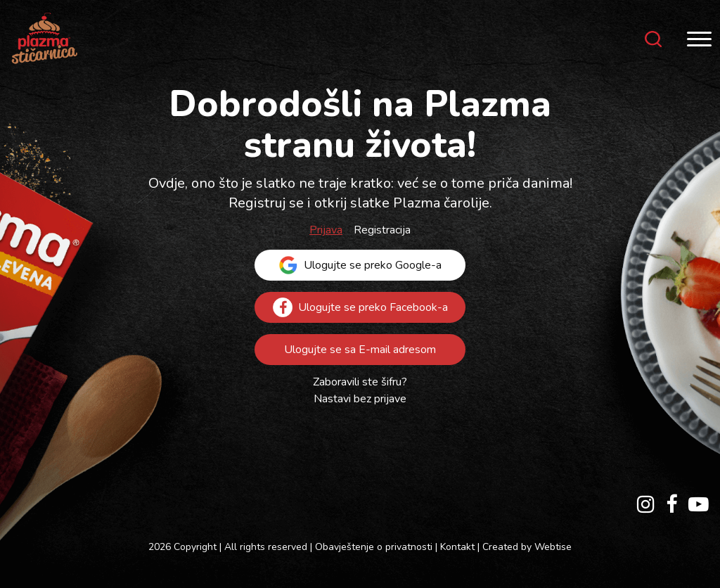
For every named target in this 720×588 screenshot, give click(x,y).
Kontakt (457, 547)
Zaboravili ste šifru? (360, 382)
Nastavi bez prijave (360, 399)
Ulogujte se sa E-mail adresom (360, 350)
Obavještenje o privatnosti (374, 547)
